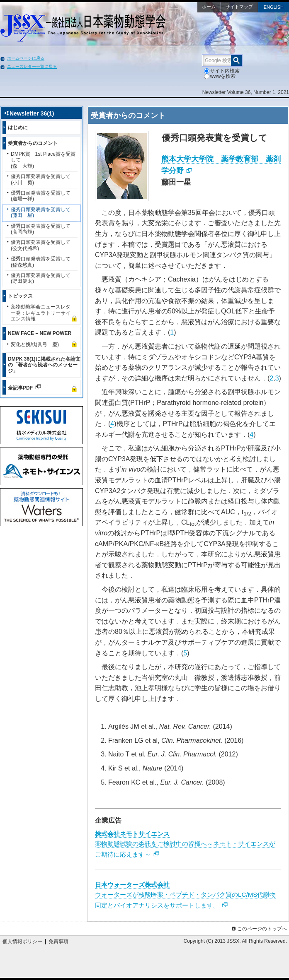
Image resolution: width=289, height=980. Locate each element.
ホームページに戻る (26, 58)
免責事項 (58, 941)
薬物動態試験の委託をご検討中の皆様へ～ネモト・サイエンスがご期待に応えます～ (185, 844)
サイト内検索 (222, 71)
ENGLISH (274, 7)
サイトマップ (239, 7)
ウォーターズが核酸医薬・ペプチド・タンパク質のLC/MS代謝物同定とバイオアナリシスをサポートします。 (185, 895)
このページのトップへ (259, 929)
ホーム (209, 7)
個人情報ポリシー (22, 941)
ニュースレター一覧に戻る (32, 66)
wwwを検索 (220, 76)
